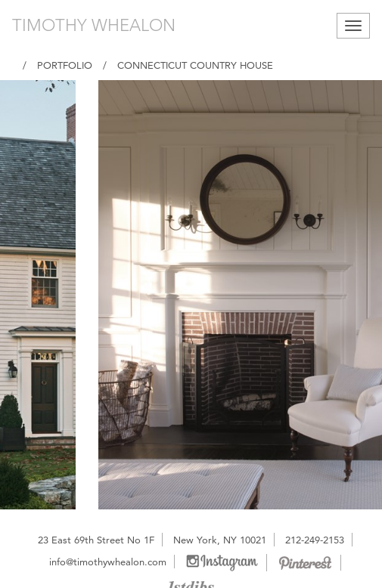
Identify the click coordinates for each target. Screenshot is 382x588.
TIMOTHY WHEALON (94, 25)
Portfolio (65, 65)
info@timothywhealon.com (108, 562)
